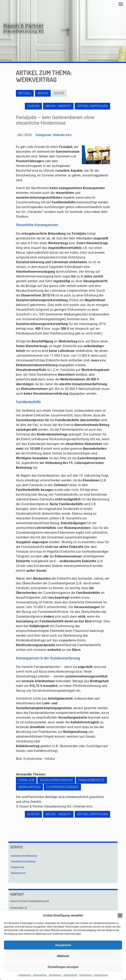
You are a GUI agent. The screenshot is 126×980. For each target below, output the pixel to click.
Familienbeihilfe (91, 780)
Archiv (43, 93)
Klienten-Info (62, 135)
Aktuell (25, 93)
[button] (120, 915)
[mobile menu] (121, 4)
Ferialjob (26, 780)
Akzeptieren (63, 945)
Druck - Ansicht (58, 106)
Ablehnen (63, 956)
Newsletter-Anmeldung (23, 862)
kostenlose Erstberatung (24, 856)
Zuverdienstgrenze (62, 787)
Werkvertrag (29, 787)
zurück (33, 106)
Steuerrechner (18, 873)
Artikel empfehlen (92, 106)
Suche (59, 93)
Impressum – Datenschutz (33, 975)
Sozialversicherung (56, 780)
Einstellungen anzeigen (63, 967)
